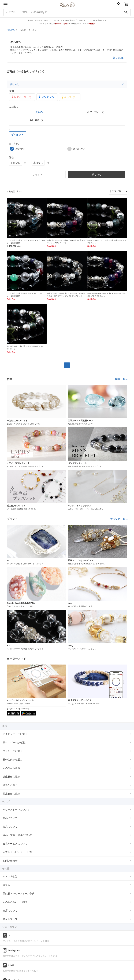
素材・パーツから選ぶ (15, 742)
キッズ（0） (69, 97)
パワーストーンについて (16, 809)
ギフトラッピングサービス (17, 852)
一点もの (38, 112)
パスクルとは (10, 876)
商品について (10, 818)
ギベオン (17, 135)
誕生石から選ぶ (11, 777)
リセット (37, 174)
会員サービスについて (15, 844)
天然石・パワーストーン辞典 (19, 894)
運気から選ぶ (10, 785)
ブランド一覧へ (119, 519)
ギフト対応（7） (96, 112)
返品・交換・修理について (17, 835)
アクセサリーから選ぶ (15, 734)
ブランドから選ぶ (13, 751)
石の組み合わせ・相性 (15, 902)
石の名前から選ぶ (13, 760)
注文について (10, 827)
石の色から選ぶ (11, 768)
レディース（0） (21, 97)
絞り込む (67, 84)
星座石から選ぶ (11, 794)
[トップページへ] (67, 8)
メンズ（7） (47, 97)
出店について (10, 911)
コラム (6, 885)
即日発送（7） (38, 120)
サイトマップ (10, 919)
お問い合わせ (10, 861)
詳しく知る (118, 58)
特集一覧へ (121, 379)
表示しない (76, 149)
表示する (18, 149)
